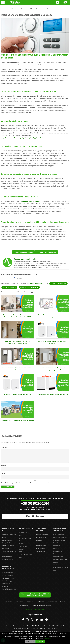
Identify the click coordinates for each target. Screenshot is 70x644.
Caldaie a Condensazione (23, 252)
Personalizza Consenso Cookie (35, 610)
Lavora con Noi (52, 602)
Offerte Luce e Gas (59, 565)
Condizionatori (41, 551)
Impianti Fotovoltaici (42, 535)
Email (3, 473)
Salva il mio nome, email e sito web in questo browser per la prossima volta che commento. (31, 483)
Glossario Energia (8, 573)
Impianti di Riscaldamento (46, 252)
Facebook (18, 278)
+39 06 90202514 (35, 503)
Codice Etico (30, 602)
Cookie (63, 602)
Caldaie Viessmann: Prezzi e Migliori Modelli (53, 394)
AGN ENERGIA (23, 533)
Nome (3, 466)
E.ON (21, 535)
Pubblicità (41, 602)
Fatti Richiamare (35, 516)
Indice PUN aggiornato (9, 581)
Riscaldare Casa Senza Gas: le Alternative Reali (17, 421)
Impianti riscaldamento (9, 287)
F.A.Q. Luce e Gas (59, 535)
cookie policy (48, 638)
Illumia (21, 544)
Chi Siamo (8, 602)
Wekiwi (21, 552)
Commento (5, 447)
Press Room (19, 602)
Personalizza (30, 641)
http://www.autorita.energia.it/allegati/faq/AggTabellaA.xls (23, 138)
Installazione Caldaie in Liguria (29, 287)
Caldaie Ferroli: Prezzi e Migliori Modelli (17, 394)
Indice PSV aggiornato (9, 589)
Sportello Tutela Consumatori (8, 559)
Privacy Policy (24, 605)
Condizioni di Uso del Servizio (41, 605)
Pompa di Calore (41, 548)
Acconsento (40, 641)
